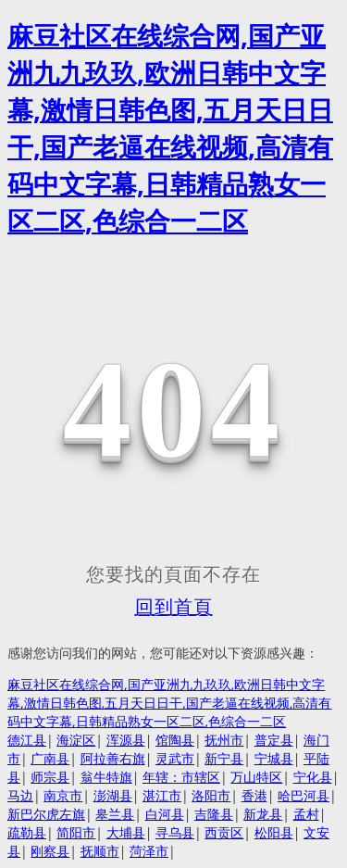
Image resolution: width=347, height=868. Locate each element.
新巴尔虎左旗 (46, 814)
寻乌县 (175, 832)
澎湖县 (113, 795)
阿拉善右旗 (113, 758)
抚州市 (224, 740)
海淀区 (76, 740)
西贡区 (224, 832)
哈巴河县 (304, 795)
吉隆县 (214, 814)
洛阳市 (211, 795)
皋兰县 (115, 814)
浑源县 (126, 740)
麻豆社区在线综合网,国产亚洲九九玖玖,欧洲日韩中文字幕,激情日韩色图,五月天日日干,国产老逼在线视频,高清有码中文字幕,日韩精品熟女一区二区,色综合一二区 (170, 703)
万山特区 (256, 777)
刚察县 (50, 851)
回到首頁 (174, 607)
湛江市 (162, 795)
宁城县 (274, 758)
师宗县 (50, 777)
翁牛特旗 (106, 777)
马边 (20, 795)
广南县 (50, 758)
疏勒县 (27, 832)
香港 (254, 795)
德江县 (27, 740)
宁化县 (313, 777)
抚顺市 (100, 851)
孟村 (306, 814)
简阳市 (76, 832)
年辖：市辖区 (181, 777)
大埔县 (126, 832)
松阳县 (274, 832)
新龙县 (263, 814)
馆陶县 (175, 740)
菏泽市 (149, 851)
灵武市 (175, 758)
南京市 (63, 795)
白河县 (165, 814)
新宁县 (224, 758)
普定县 (274, 740)
